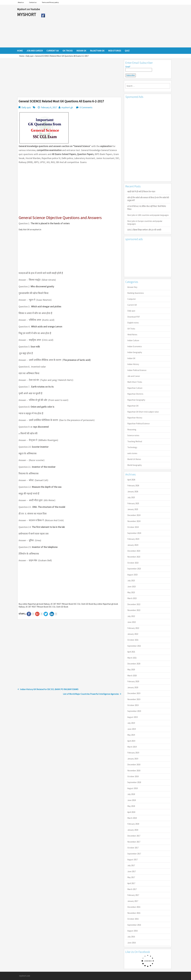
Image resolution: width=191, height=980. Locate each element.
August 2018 (132, 788)
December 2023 (134, 551)
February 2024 (133, 539)
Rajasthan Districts (135, 394)
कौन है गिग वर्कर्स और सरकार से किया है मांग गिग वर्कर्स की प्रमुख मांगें (148, 199)
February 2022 (133, 628)
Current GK (132, 305)
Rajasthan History (135, 418)
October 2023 (133, 563)
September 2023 (134, 569)
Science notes (133, 435)
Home (22, 56)
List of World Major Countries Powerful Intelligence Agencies (91, 694)
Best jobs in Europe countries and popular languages (145, 222)
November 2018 (134, 771)
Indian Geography (135, 352)
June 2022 (132, 622)
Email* (139, 69)
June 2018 (132, 800)
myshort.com (25, 976)
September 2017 (134, 854)
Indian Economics (135, 346)
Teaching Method (135, 441)
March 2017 (132, 889)
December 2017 (134, 836)
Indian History (133, 364)
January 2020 (133, 687)
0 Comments (86, 107)
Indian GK (131, 358)
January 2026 (133, 492)
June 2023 (132, 587)
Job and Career (134, 376)
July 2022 (131, 616)
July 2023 (131, 581)
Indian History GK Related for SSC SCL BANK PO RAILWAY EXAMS (49, 689)
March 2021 (132, 658)
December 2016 (134, 907)
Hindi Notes (132, 335)
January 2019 (133, 759)
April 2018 (131, 812)
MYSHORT (27, 14)
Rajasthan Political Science (138, 424)
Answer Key (132, 287)
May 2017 (131, 877)
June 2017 (132, 871)
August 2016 (132, 931)
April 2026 (131, 480)
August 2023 (132, 575)
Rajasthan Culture (135, 388)
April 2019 (131, 741)
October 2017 (133, 848)
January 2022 (133, 634)
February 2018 (133, 824)
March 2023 (132, 598)
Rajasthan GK (133, 406)
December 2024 (134, 515)
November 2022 (134, 610)
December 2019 (134, 693)
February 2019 (133, 753)
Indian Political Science (137, 370)
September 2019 (134, 711)
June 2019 (132, 729)
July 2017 (131, 865)
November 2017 (134, 842)
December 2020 (134, 664)
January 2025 (133, 509)
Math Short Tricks (135, 382)
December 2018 (134, 765)
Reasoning (132, 430)
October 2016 (133, 919)
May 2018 (131, 806)
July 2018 (131, 794)
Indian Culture (133, 340)
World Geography (135, 465)
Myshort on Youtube (28, 9)
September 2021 (134, 646)
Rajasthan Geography (136, 400)
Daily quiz (30, 56)
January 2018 (133, 830)
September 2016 (134, 925)
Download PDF (134, 317)
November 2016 (134, 913)
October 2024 (133, 527)
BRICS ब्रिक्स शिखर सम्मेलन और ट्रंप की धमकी (144, 230)
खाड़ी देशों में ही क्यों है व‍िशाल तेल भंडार (141, 192)
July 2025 (131, 497)
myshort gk (67, 107)
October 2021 (133, 640)
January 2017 (133, 901)
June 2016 (132, 943)
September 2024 (134, 533)
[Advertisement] (110, 26)
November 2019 (134, 699)
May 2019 (131, 735)
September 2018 (134, 782)
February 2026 (133, 486)
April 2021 (131, 652)
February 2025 (133, 503)
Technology (132, 447)
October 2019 (133, 705)
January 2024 (133, 545)
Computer (132, 299)
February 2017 (133, 895)
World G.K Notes (134, 459)
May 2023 (131, 592)
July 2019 (131, 723)
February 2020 (133, 681)
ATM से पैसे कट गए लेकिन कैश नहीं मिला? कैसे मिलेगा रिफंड (147, 208)
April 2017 (131, 883)
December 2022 (134, 604)
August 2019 (132, 717)
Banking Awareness (136, 293)
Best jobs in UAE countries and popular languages (148, 215)
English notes (133, 323)
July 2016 (131, 937)
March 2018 (132, 818)
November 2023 (134, 557)
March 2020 (132, 676)
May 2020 (131, 670)
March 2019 (132, 747)
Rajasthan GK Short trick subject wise (143, 412)
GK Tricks (131, 329)
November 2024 (134, 521)
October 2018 (133, 776)
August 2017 (132, 860)
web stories (132, 453)
